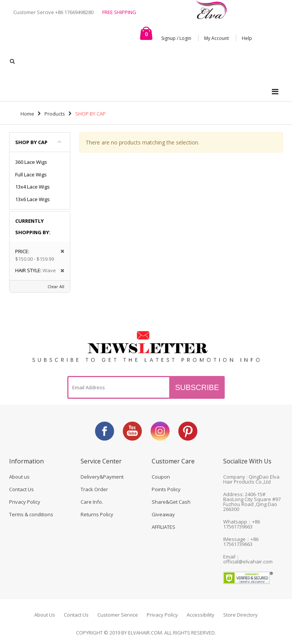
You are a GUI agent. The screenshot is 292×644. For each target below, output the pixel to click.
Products (55, 114)
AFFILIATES (163, 527)
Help (247, 38)
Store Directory (240, 615)
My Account (217, 38)
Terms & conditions (31, 514)
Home (27, 114)
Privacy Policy (25, 502)
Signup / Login (176, 38)
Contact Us (21, 489)
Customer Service (118, 615)
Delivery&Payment (102, 477)
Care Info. (92, 502)
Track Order (94, 489)
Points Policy (166, 489)
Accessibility (201, 615)
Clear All (56, 286)
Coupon (161, 477)
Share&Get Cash (171, 502)
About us (19, 477)
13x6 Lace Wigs (33, 199)
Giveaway (163, 514)
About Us (45, 615)
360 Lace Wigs (31, 162)
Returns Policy (97, 514)
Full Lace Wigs (31, 174)
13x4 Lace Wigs (33, 187)
